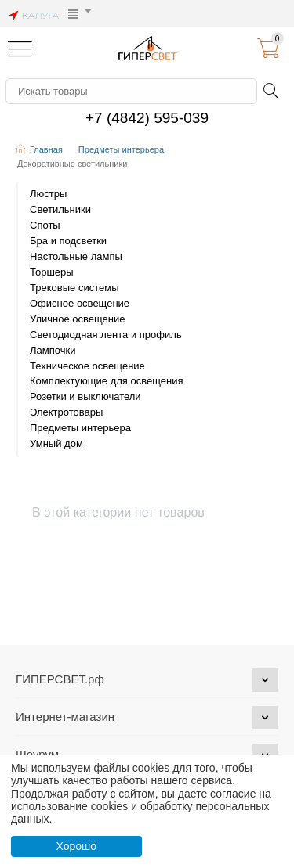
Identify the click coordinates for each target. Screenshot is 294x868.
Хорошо (76, 846)
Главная (46, 149)
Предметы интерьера (121, 149)
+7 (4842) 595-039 (147, 118)
